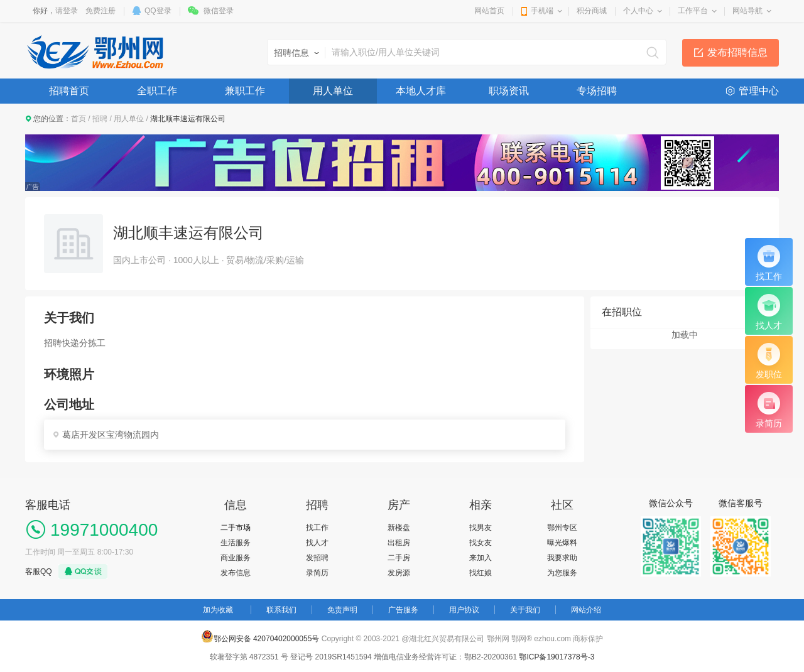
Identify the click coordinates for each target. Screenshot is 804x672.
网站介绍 (586, 610)
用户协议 (464, 610)
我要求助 (562, 558)
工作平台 (693, 11)
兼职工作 (245, 91)
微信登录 (219, 11)
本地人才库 (421, 91)
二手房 (399, 558)
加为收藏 (218, 610)
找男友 (481, 528)
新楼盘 (399, 528)
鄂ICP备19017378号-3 (557, 657)
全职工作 (157, 91)
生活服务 (236, 543)
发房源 (399, 573)
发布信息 (236, 573)
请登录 (67, 11)
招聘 (100, 119)
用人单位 (333, 91)
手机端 (542, 11)
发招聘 (317, 558)
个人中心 (638, 11)
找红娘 (481, 573)
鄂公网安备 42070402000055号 (260, 636)
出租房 (399, 543)
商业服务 (236, 558)
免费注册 (100, 11)
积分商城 (592, 11)
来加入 (481, 558)
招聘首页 (69, 91)
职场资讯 (509, 91)
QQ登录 (158, 11)
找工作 (317, 528)
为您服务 (562, 573)
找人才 (317, 543)
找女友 (481, 543)
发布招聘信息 (737, 52)
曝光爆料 (562, 543)
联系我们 (281, 610)
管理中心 (759, 91)
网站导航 (747, 11)
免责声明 (342, 610)
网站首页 (489, 11)
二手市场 (236, 528)
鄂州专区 (562, 528)
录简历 (317, 573)
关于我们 (525, 610)
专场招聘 (597, 91)
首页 (79, 119)
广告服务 (403, 610)
